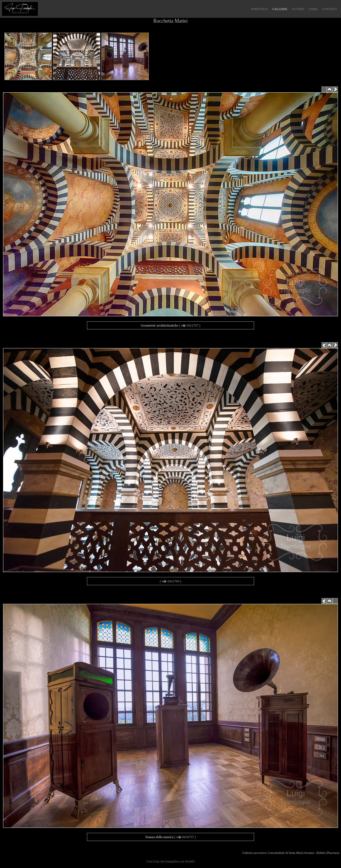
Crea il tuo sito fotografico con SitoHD (170, 861)
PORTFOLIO (260, 9)
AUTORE (298, 9)
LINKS (313, 9)
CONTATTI (329, 9)
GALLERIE (280, 9)
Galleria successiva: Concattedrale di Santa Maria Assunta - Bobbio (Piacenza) (292, 853)
